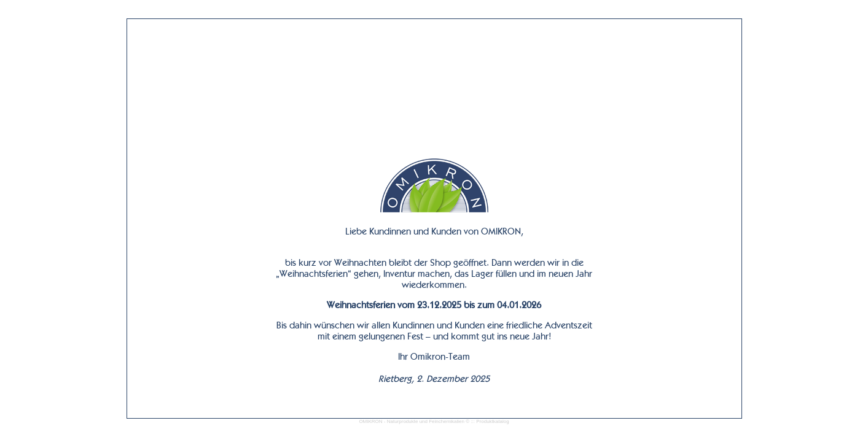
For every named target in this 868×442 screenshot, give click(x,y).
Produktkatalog (492, 421)
